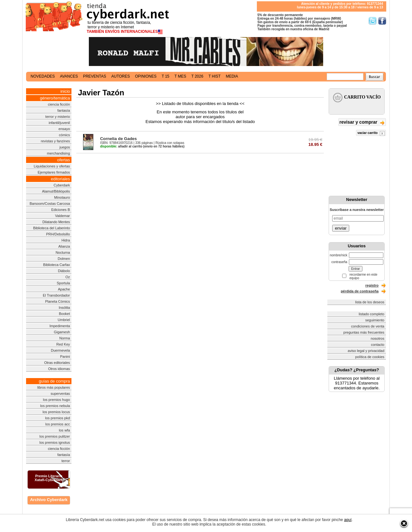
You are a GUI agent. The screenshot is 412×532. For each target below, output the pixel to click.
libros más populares (54, 387)
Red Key (63, 344)
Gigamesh (62, 332)
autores (121, 76)
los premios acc (58, 424)
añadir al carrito (121, 146)
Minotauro (62, 197)
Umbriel (64, 320)
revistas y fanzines (55, 141)
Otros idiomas (59, 369)
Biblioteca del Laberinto (51, 228)
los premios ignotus (55, 442)
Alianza (64, 246)
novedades (43, 76)
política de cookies (370, 357)
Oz (68, 277)
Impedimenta (60, 326)
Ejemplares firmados (54, 172)
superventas (60, 394)
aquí (348, 520)
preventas (95, 76)
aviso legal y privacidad (366, 351)
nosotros (378, 338)
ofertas (64, 160)
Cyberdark (62, 185)
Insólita (64, 308)
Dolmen (64, 259)
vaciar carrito (371, 133)
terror (66, 461)
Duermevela (60, 350)
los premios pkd (57, 418)
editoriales (60, 179)
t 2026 (197, 76)
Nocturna (63, 252)
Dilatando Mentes (56, 222)
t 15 (165, 76)
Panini (65, 356)
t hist (215, 76)
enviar (341, 228)
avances (69, 76)
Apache (64, 289)
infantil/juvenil (59, 123)
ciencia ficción (59, 104)
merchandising (59, 153)
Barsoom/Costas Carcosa (50, 204)
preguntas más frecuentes (364, 332)
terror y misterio (58, 117)
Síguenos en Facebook (382, 21)
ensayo (64, 129)
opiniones (146, 76)
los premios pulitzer (55, 436)
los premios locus (56, 412)
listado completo (372, 314)
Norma (65, 338)
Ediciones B (61, 210)
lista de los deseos (370, 302)
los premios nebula (55, 406)
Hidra (66, 240)
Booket (64, 314)
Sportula (63, 283)
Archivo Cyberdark (49, 500)
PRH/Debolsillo (58, 234)
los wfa (64, 430)
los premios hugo (56, 400)
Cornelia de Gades (118, 139)
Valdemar (62, 216)
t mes (180, 76)
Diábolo (64, 271)
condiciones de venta (368, 326)
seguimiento (375, 320)
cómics (64, 135)
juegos (65, 147)
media (232, 76)
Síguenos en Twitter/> (373, 21)
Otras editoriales (57, 363)
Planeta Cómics (57, 301)
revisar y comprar (362, 123)
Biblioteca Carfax (56, 265)
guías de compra (54, 381)
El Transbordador (56, 295)
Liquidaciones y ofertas (52, 166)
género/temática (55, 98)
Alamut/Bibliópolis (56, 191)
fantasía (64, 110)
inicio (65, 91)
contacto (378, 345)
